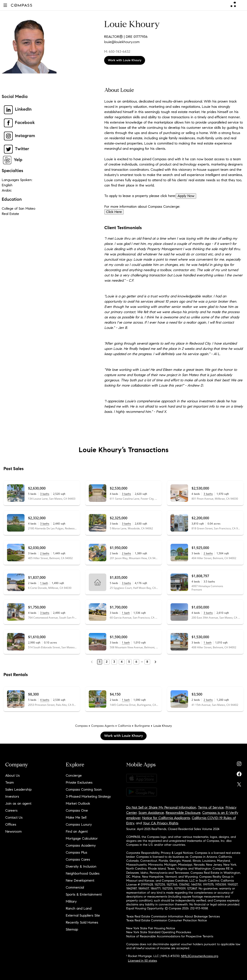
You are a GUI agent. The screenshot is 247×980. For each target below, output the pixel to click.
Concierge (74, 775)
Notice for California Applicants (166, 818)
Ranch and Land (79, 908)
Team (10, 782)
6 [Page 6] (136, 662)
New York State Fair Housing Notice (151, 928)
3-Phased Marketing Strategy (88, 796)
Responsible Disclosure (183, 813)
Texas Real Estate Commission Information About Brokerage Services (173, 916)
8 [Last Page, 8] (147, 662)
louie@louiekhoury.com (122, 42)
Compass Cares (78, 859)
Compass (81, 726)
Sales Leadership (18, 789)
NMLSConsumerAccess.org (200, 956)
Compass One (77, 810)
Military (71, 901)
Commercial (75, 887)
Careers (11, 810)
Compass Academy (81, 845)
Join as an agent (18, 803)
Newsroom (13, 831)
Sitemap (72, 929)
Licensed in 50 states (142, 961)
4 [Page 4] (122, 662)
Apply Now (186, 196)
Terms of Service (211, 807)
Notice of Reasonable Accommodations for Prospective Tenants (170, 936)
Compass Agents (103, 726)
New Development (80, 880)
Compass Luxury (79, 824)
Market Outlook (78, 803)
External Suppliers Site (83, 915)
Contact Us (14, 817)
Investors (12, 796)
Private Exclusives (79, 782)
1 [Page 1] (100, 662)
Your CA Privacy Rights (161, 823)
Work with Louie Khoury (125, 60)
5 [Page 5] (129, 662)
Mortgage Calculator (82, 838)
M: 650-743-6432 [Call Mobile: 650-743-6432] (117, 51)
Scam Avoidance (151, 813)
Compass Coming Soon (84, 789)
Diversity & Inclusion (81, 866)
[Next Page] (155, 662)
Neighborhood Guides (83, 873)
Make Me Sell (76, 817)
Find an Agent (77, 831)
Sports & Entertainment (84, 894)
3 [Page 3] (114, 662)
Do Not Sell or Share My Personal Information (161, 807)
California (124, 726)
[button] (5, 5)
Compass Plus (76, 852)
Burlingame (142, 726)
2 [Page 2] (107, 662)
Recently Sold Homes (82, 922)
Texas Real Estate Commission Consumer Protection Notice (167, 920)
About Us (12, 775)
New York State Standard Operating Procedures (159, 932)
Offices (11, 824)
